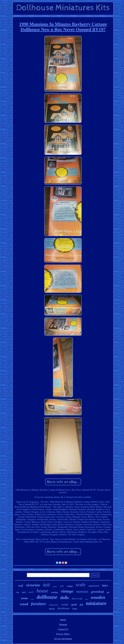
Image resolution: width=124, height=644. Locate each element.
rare (62, 586)
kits (18, 592)
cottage (70, 586)
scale (81, 585)
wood (24, 604)
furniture (38, 604)
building (55, 592)
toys (105, 585)
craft (32, 599)
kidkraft (52, 609)
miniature (96, 603)
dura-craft (77, 599)
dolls (65, 598)
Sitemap (63, 624)
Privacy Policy (63, 634)
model (65, 604)
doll (46, 585)
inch (24, 592)
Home (63, 620)
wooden (98, 597)
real (21, 586)
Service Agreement (63, 639)
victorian (33, 585)
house (42, 591)
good (74, 605)
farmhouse (64, 608)
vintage (67, 591)
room (24, 598)
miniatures (54, 605)
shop (86, 599)
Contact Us (63, 629)
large (75, 609)
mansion (82, 592)
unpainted (94, 586)
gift (108, 592)
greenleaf (97, 592)
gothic (55, 587)
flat (81, 605)
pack (31, 592)
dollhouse (47, 597)
